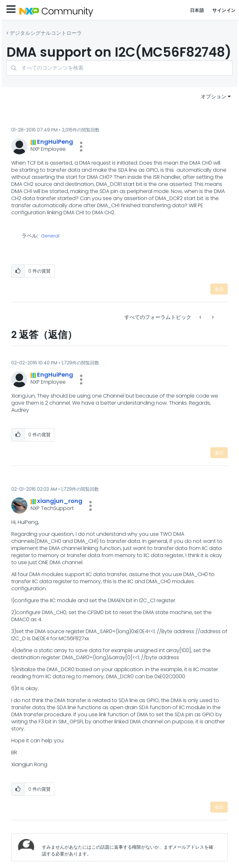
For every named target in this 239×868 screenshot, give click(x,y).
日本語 (197, 10)
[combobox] (119, 68)
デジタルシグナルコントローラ (46, 33)
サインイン (224, 10)
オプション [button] (214, 96)
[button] (81, 147)
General (50, 236)
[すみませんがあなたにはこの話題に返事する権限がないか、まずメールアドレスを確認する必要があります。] (129, 847)
